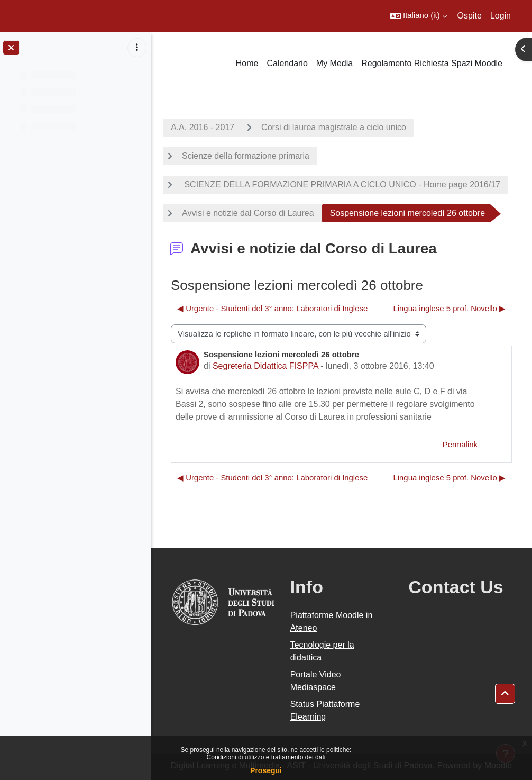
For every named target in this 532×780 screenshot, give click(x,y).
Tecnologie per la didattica (322, 651)
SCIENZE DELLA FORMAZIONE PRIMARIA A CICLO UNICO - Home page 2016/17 (341, 184)
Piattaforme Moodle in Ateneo (332, 622)
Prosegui (266, 770)
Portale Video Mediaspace (316, 681)
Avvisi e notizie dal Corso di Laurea (248, 213)
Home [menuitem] (247, 63)
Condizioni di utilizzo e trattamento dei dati (266, 757)
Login (501, 16)
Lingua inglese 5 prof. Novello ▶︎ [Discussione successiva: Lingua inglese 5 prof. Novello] (449, 309)
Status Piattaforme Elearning (325, 710)
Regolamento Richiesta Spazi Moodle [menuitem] (432, 63)
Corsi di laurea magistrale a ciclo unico (334, 127)
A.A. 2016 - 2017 (203, 127)
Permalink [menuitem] (460, 445)
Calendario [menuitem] (287, 63)
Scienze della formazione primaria (246, 156)
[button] (419, 16)
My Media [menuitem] (334, 63)
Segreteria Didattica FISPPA (265, 366)
